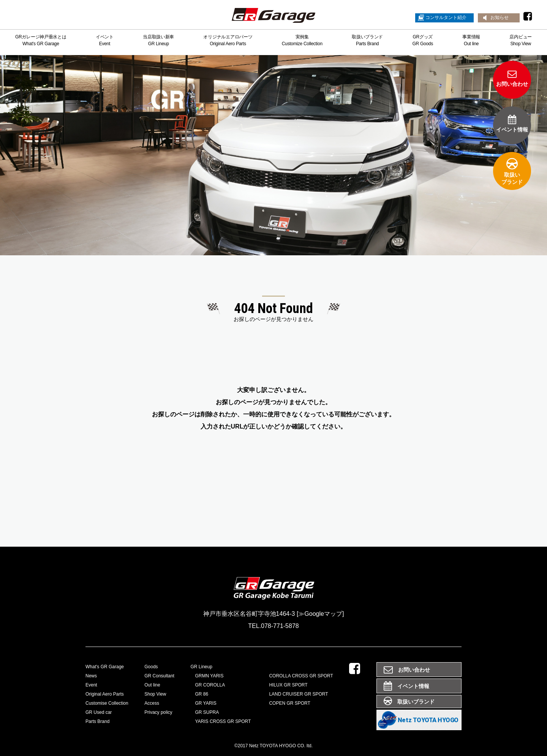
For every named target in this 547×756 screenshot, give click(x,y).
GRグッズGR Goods (422, 40)
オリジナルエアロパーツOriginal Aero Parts (228, 40)
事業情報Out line (471, 40)
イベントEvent (105, 40)
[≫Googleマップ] (320, 614)
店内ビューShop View (521, 40)
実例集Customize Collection (302, 40)
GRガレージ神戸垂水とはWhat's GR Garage (41, 40)
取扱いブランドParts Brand (367, 40)
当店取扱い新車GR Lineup (158, 40)
